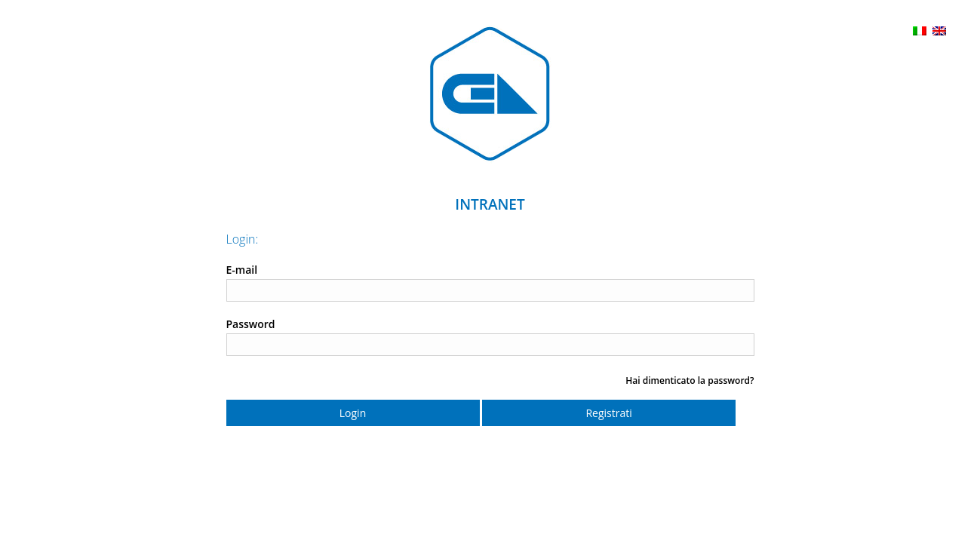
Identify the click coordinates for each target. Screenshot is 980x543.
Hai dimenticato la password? (690, 380)
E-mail (242, 270)
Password (251, 324)
